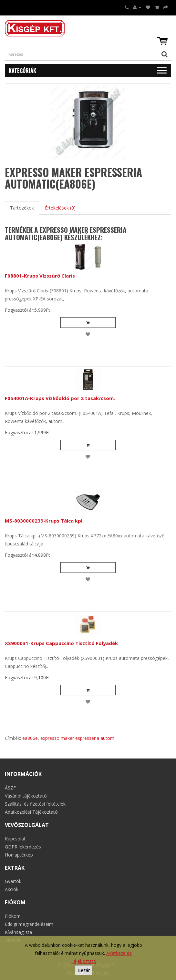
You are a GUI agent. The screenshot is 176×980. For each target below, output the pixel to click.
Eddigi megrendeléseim (29, 924)
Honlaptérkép (19, 855)
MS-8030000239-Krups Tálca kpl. (44, 521)
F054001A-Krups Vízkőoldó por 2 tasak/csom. (60, 398)
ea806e (30, 738)
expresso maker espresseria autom (77, 738)
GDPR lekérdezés (23, 847)
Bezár (84, 970)
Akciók (12, 889)
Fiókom (13, 916)
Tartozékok (22, 208)
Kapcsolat (15, 839)
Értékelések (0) (60, 208)
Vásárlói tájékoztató (26, 796)
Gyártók (13, 881)
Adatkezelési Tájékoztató (31, 812)
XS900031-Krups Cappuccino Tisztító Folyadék (61, 643)
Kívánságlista (18, 932)
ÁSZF (10, 788)
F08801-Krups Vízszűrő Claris (40, 276)
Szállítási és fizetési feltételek (35, 804)
